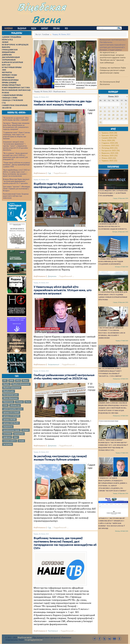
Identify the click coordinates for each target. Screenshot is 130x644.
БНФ (11, 381)
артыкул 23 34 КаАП (11, 416)
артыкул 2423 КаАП (11, 423)
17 (101, 115)
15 (122, 111)
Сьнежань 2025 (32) (110, 146)
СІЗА (5, 405)
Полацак (19, 402)
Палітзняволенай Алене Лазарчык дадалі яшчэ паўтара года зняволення (16, 196)
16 (126, 111)
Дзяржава (52, 276)
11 (105, 111)
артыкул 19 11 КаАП (11, 412)
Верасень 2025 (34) (110, 153)
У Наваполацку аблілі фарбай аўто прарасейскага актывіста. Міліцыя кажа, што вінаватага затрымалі (63, 290)
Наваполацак (8, 402)
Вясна (46, 20)
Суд (49, 173)
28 (117, 119)
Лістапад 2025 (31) (110, 148)
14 (117, 111)
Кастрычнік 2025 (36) (111, 151)
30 (126, 119)
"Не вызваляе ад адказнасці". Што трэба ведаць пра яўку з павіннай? (16, 119)
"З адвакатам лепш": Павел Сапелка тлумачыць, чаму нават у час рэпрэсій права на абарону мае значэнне (16, 136)
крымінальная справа (11, 430)
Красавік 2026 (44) (109, 135)
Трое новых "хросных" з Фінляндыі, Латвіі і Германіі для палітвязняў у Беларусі (17, 189)
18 (105, 115)
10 (101, 111)
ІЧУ (5, 381)
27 (113, 119)
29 (122, 119)
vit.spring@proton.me (34, 640)
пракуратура (19, 434)
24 (101, 119)
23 (126, 115)
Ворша (25, 381)
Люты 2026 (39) (108, 141)
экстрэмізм (8, 444)
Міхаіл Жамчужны (10, 398)
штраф (21, 441)
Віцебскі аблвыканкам (21, 384)
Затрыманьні (54, 365)
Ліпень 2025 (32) (109, 158)
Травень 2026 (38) (109, 133)
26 (109, 119)
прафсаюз (7, 437)
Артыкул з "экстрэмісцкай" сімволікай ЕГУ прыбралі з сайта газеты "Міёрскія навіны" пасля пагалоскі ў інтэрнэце (112, 523)
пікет (16, 437)
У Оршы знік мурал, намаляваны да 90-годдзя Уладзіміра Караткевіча (111, 261)
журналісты (8, 427)
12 (109, 111)
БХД (18, 381)
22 (122, 115)
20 (113, 115)
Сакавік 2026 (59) (109, 138)
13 (113, 111)
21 (117, 115)
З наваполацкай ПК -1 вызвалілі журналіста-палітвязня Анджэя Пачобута (113, 226)
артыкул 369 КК (9, 419)
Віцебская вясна (25, 637)
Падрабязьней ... (61, 173)
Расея (28, 402)
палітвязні (7, 434)
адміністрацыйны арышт (13, 409)
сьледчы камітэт (10, 441)
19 (109, 115)
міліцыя (25, 430)
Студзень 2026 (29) (110, 143)
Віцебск (6, 384)
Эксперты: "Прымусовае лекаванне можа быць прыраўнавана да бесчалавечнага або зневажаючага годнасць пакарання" (16, 126)
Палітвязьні (53, 631)
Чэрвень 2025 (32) (109, 161)
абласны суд (15, 405)
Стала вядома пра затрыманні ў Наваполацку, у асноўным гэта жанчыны (113, 193)
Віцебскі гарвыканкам (12, 388)
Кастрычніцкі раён (10, 395)
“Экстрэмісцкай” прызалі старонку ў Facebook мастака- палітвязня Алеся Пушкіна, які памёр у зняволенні (112, 333)
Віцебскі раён (9, 391)
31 (101, 122)
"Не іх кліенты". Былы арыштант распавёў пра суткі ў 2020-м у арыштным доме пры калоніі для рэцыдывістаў (15, 156)
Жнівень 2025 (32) (109, 156)
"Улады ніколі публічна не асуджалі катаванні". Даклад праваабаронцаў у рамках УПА (16, 165)
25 (105, 119)
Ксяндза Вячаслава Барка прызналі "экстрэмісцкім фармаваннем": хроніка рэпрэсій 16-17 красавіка (16, 181)
